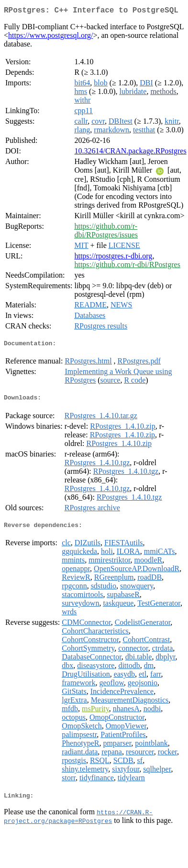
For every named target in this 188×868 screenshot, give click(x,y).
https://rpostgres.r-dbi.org (113, 258)
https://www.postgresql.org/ (50, 37)
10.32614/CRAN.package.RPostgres (130, 153)
